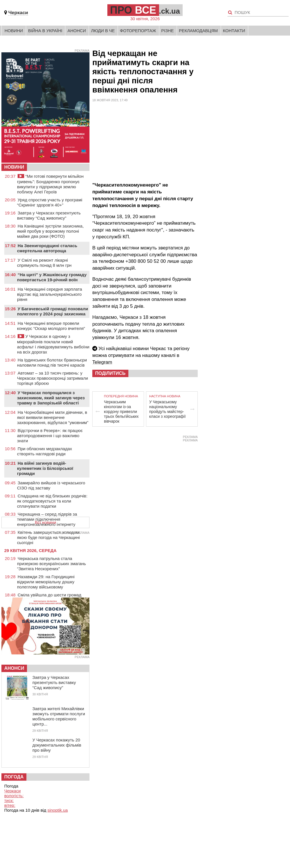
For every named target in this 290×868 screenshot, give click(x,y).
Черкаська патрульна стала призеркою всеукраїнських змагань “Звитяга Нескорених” (51, 564)
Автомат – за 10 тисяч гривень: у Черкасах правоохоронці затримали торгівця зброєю (53, 378)
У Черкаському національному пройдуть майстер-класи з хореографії (167, 409)
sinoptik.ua (58, 810)
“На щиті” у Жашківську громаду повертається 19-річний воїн (52, 277)
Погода (14, 777)
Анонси (77, 31)
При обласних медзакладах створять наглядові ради (45, 451)
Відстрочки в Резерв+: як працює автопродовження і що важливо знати (50, 436)
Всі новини (46, 522)
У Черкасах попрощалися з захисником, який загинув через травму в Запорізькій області (51, 398)
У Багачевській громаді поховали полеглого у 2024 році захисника (53, 311)
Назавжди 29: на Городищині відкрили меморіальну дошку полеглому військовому (46, 582)
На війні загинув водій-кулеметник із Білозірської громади (45, 468)
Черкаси (18, 13)
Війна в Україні (45, 31)
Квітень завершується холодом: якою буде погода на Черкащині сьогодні (49, 537)
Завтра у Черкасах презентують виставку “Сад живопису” (49, 215)
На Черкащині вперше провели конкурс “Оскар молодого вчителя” (51, 326)
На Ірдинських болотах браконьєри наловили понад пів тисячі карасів (52, 362)
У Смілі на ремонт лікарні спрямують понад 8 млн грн (44, 263)
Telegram (102, 362)
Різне (168, 31)
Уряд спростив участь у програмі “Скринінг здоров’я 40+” (50, 202)
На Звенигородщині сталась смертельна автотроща (47, 248)
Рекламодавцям (198, 31)
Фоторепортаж (138, 31)
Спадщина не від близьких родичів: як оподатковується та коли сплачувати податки (52, 501)
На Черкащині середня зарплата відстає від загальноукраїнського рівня (50, 294)
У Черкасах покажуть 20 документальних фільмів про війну (57, 745)
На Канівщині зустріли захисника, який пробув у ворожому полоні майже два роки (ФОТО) (50, 231)
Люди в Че (103, 31)
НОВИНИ (14, 167)
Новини (14, 31)
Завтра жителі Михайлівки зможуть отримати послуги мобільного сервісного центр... (59, 716)
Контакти (234, 31)
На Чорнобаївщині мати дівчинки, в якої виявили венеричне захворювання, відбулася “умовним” (53, 417)
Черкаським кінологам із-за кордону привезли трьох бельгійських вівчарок (121, 412)
